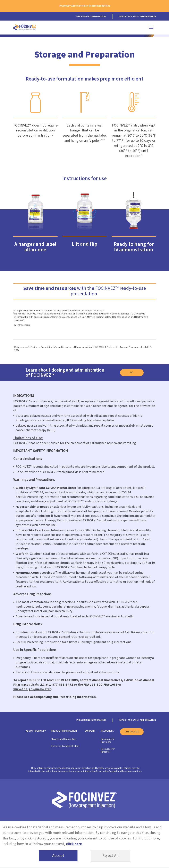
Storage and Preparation (64, 739)
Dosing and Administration (65, 746)
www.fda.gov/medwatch (32, 689)
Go (132, 372)
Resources (107, 731)
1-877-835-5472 (61, 685)
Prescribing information (91, 720)
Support (90, 731)
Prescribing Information (77, 697)
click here (74, 844)
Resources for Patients (108, 750)
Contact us (132, 732)
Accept (58, 856)
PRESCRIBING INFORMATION (91, 17)
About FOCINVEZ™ (36, 731)
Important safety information (137, 17)
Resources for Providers (108, 741)
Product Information (64, 731)
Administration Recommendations (91, 6)
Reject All (111, 856)
